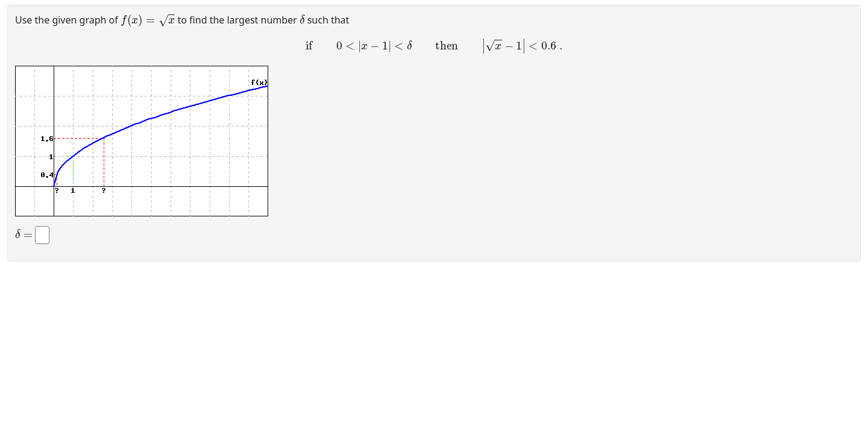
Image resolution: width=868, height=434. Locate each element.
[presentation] (148, 19)
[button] (142, 141)
